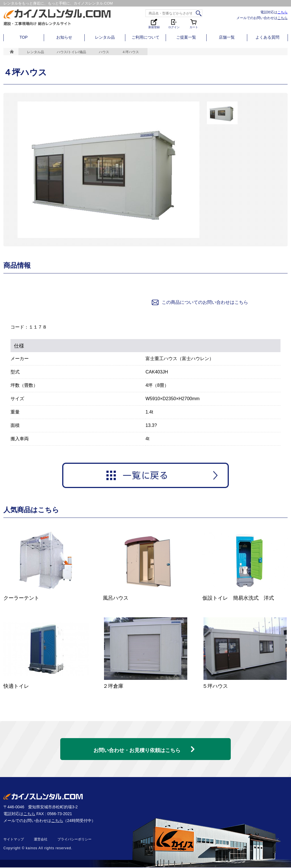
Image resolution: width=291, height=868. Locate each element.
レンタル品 (105, 37)
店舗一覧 (227, 37)
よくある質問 (267, 37)
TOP (24, 37)
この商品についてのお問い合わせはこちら (199, 302)
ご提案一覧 (186, 37)
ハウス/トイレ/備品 (71, 52)
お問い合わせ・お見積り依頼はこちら (137, 747)
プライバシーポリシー (74, 840)
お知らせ (64, 37)
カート (194, 23)
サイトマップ (14, 840)
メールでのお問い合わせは (262, 18)
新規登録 (154, 23)
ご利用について (145, 37)
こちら (282, 12)
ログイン (174, 23)
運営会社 (41, 840)
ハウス (104, 52)
